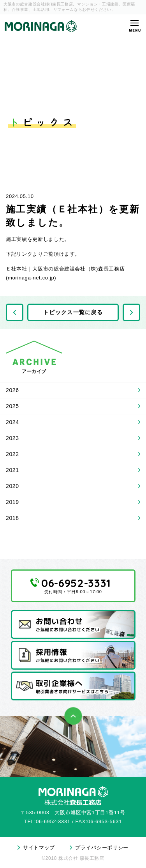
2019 (12, 502)
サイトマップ (39, 848)
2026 (12, 390)
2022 (12, 454)
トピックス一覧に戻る (73, 312)
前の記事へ (15, 312)
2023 (12, 438)
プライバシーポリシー (102, 848)
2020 (12, 486)
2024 (12, 422)
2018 (12, 518)
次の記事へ (131, 312)
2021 (12, 470)
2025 (12, 406)
